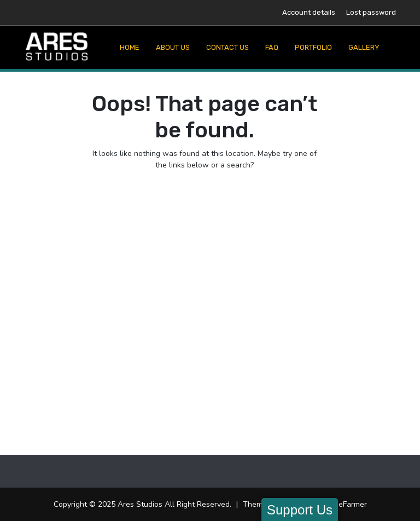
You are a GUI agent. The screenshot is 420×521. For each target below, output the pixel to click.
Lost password (371, 12)
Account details (309, 12)
